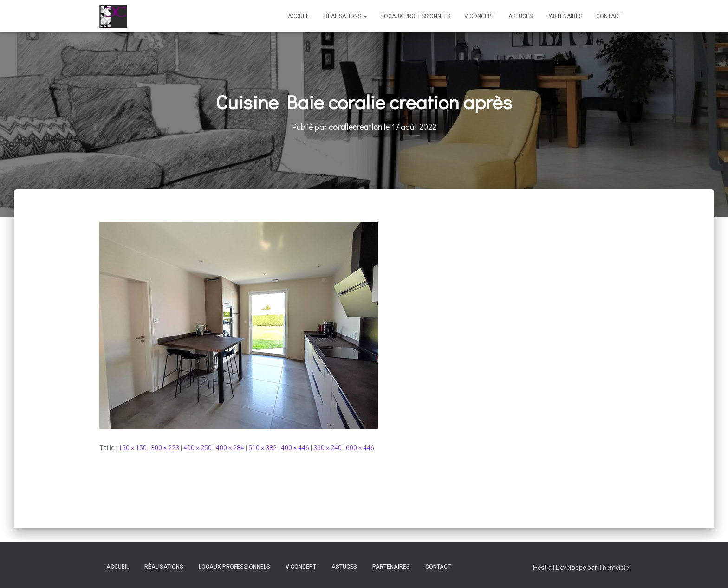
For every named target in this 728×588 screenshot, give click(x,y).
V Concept (479, 16)
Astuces (520, 16)
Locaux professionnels (416, 16)
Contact (609, 16)
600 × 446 (360, 448)
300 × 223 (165, 448)
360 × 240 (328, 448)
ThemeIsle (614, 568)
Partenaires (564, 16)
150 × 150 (133, 448)
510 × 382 (263, 448)
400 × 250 (198, 448)
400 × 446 (295, 448)
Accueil (299, 16)
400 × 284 (230, 448)
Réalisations (346, 16)
